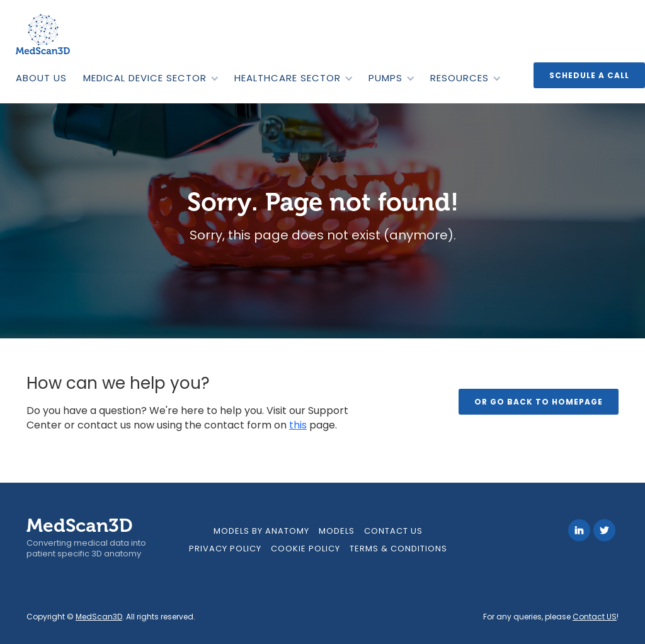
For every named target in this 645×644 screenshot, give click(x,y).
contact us (393, 531)
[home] (44, 35)
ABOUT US (41, 78)
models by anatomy (261, 531)
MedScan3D (99, 617)
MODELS (337, 531)
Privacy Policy (225, 549)
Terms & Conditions (398, 549)
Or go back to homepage (539, 402)
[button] (151, 78)
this (298, 425)
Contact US (595, 617)
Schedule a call (589, 75)
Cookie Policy (305, 549)
